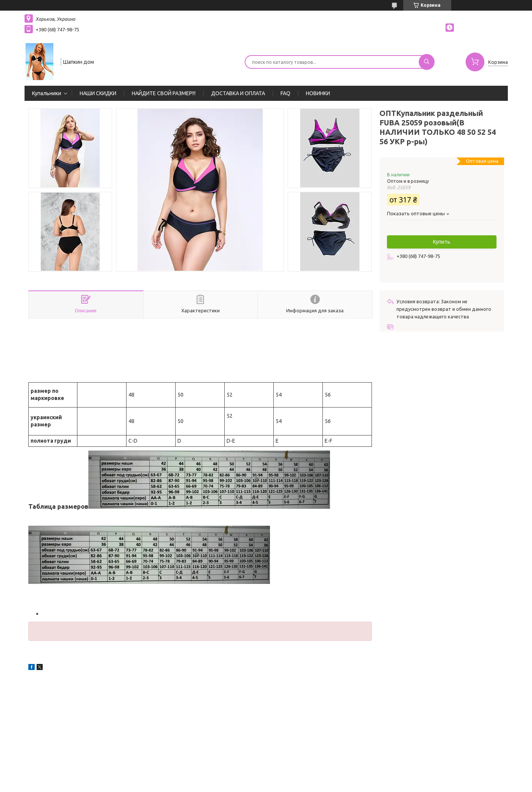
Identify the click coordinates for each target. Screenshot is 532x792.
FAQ (285, 93)
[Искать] (427, 62)
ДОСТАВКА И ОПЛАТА (238, 93)
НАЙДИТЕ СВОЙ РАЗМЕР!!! (164, 93)
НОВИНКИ (318, 93)
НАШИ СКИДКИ (98, 93)
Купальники (47, 93)
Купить (442, 242)
